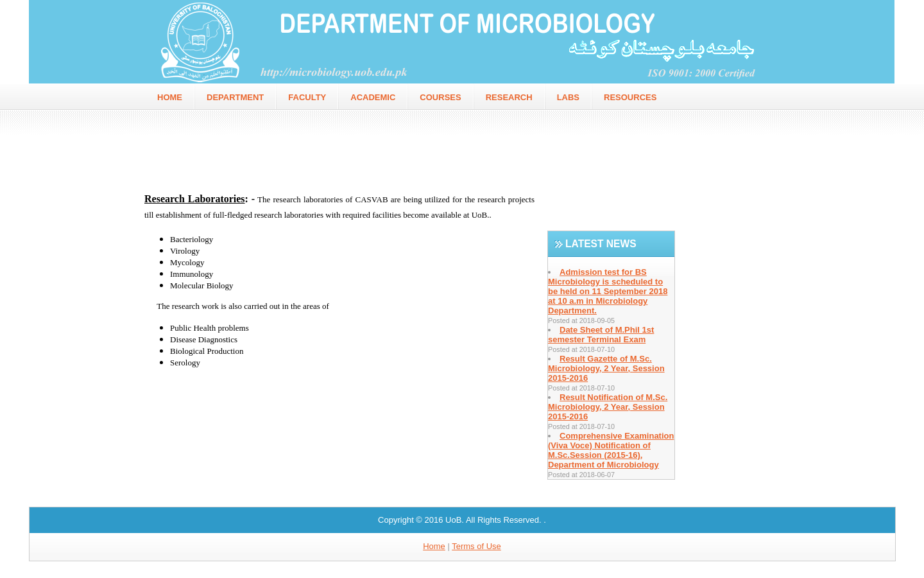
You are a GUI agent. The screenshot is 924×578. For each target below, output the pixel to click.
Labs (568, 97)
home (170, 97)
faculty (307, 97)
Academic (373, 97)
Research (509, 97)
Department (235, 97)
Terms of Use (476, 546)
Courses (440, 97)
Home (434, 546)
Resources (630, 97)
